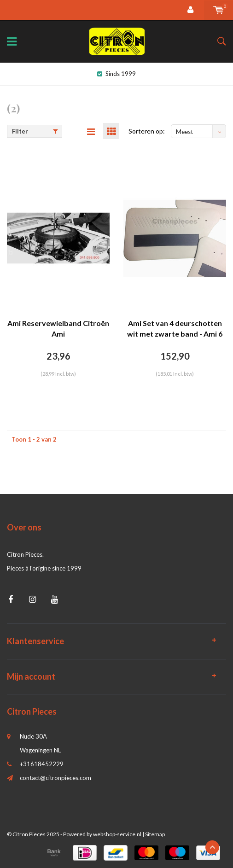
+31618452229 (42, 764)
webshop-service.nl (117, 834)
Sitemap (155, 834)
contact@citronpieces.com (55, 778)
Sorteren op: (147, 131)
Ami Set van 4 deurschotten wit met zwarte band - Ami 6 (175, 328)
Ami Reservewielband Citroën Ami (58, 328)
